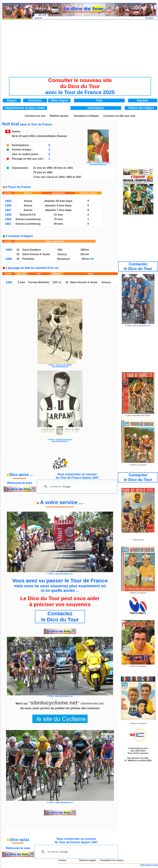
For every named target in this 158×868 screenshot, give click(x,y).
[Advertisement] (80, 46)
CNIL (146, 758)
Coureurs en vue (35, 116)
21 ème (58, 215)
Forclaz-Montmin (39, 282)
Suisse (28, 201)
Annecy (62, 254)
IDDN (149, 760)
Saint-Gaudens (32, 250)
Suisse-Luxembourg (28, 219)
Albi (60, 250)
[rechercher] (77, 487)
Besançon (64, 259)
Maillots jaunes (59, 116)
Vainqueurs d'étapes (86, 116)
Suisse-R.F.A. (28, 215)
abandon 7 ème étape (58, 210)
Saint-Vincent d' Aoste (36, 254)
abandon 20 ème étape (58, 201)
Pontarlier (29, 259)
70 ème (58, 219)
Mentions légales (88, 860)
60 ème (58, 224)
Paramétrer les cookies (112, 860)
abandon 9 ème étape (58, 206)
